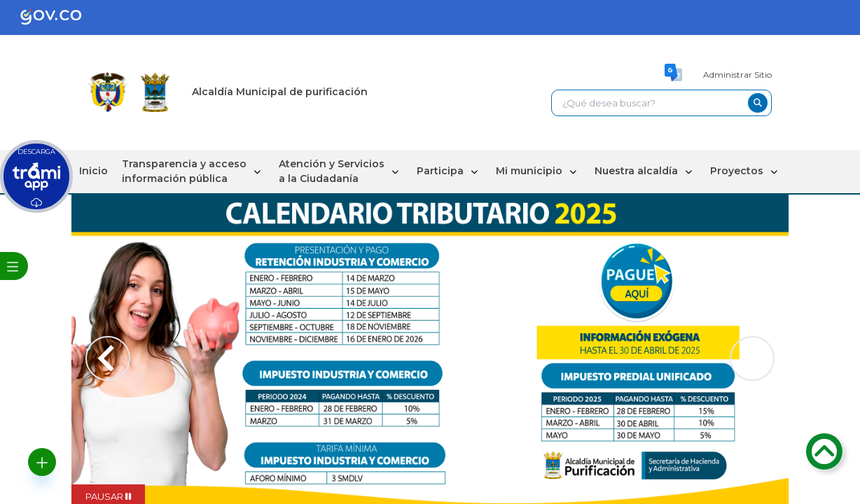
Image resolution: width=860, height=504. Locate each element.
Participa (440, 171)
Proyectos (737, 171)
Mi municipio (529, 171)
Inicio (93, 171)
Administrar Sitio (737, 75)
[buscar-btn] (758, 103)
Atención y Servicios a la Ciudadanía (332, 171)
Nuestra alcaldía (636, 171)
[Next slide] (752, 358)
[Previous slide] (108, 358)
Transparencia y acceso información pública (184, 171)
